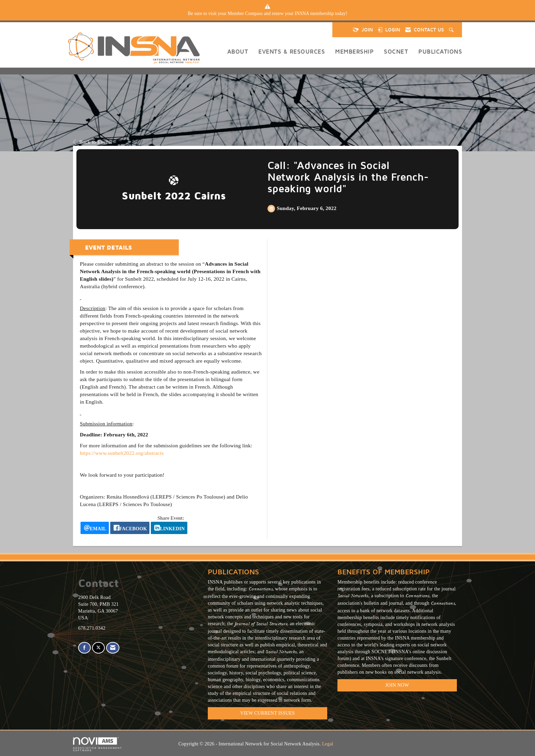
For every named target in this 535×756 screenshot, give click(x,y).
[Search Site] (452, 30)
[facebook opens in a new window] (130, 528)
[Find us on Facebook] (84, 648)
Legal (328, 744)
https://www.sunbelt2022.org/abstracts (122, 453)
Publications (440, 51)
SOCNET (396, 51)
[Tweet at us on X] (98, 648)
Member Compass (245, 13)
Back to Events (93, 142)
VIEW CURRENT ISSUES (267, 713)
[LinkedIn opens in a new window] (169, 528)
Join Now (397, 685)
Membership (354, 51)
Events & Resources (292, 51)
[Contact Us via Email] (113, 648)
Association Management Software (98, 745)
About (238, 51)
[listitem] (267, 14)
